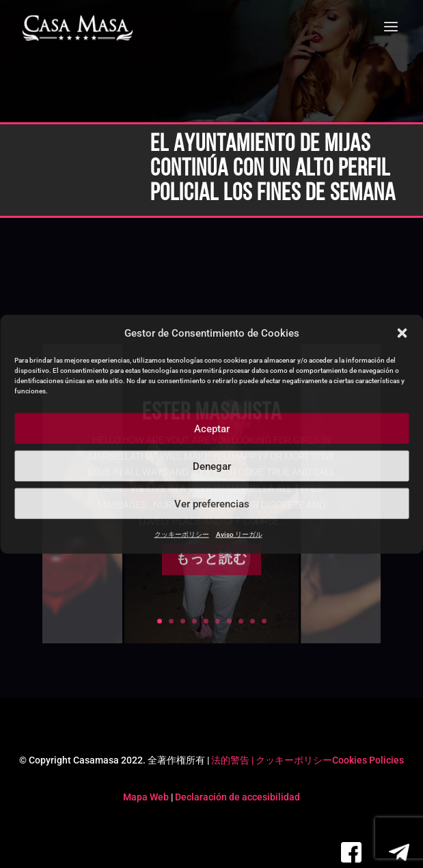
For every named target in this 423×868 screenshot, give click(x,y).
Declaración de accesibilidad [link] (237, 797)
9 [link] (253, 621)
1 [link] (160, 621)
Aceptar (212, 429)
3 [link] (183, 621)
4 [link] (194, 621)
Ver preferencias (212, 504)
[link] (78, 28)
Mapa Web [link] (146, 797)
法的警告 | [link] (233, 760)
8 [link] (241, 621)
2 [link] (171, 621)
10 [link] (264, 621)
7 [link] (229, 621)
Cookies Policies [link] (368, 760)
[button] (402, 333)
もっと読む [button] (211, 576)
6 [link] (218, 621)
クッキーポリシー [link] (182, 534)
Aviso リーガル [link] (239, 534)
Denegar (212, 466)
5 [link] (206, 621)
